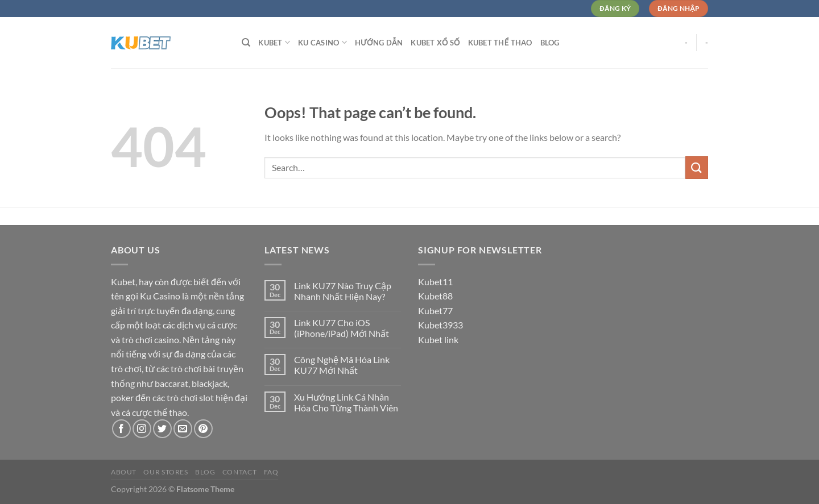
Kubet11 (435, 282)
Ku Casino (322, 42)
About (124, 472)
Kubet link (438, 340)
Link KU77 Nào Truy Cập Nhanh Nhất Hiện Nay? (343, 291)
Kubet (274, 42)
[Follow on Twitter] (162, 429)
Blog (550, 43)
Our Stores (166, 472)
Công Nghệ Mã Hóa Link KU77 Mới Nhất (342, 365)
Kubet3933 (440, 325)
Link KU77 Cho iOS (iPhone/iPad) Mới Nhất (342, 328)
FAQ (271, 472)
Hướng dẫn (379, 43)
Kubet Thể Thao (500, 43)
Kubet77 (435, 311)
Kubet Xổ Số (435, 43)
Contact (239, 472)
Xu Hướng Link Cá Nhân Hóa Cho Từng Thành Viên (346, 402)
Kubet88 (435, 296)
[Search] (246, 43)
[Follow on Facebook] (121, 429)
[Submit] (697, 167)
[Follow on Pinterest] (203, 429)
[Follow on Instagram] (142, 429)
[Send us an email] (183, 429)
